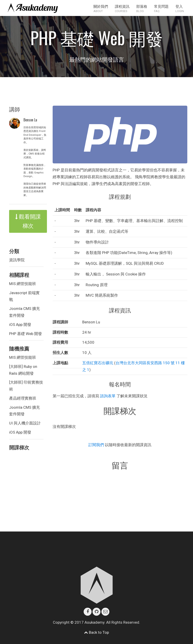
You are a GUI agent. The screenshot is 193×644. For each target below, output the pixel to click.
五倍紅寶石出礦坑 (98, 363)
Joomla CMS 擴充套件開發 (24, 312)
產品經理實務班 (23, 398)
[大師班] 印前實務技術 (26, 386)
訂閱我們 (97, 445)
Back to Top (96, 632)
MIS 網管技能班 (23, 284)
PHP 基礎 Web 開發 (26, 334)
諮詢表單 (108, 396)
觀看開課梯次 (28, 221)
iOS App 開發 (20, 325)
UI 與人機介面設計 (25, 423)
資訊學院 (17, 260)
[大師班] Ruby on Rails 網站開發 (23, 370)
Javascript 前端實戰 (24, 296)
